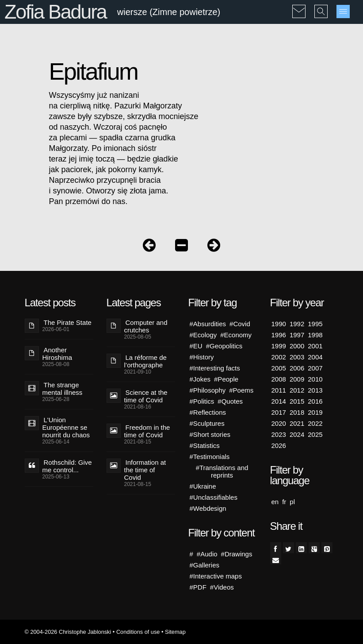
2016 (315, 401)
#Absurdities (208, 324)
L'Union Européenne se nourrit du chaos (66, 427)
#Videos (222, 587)
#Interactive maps (216, 576)
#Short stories (210, 434)
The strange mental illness (63, 389)
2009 (297, 379)
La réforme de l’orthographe (145, 361)
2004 (315, 357)
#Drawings (237, 554)
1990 (279, 324)
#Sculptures (207, 423)
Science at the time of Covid (146, 396)
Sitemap (175, 632)
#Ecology (203, 335)
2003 (297, 357)
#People (226, 379)
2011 (279, 390)
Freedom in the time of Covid (147, 431)
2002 (279, 357)
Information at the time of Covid (145, 470)
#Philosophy (208, 390)
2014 (279, 401)
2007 (315, 368)
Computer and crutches (146, 326)
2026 (279, 445)
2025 (315, 434)
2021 (297, 423)
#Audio (207, 554)
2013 (315, 390)
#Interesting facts (215, 368)
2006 (297, 368)
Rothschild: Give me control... (67, 466)
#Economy (236, 335)
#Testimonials (210, 457)
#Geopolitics (224, 346)
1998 (315, 335)
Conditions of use (138, 632)
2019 (315, 412)
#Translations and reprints (222, 471)
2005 (279, 368)
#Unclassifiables (214, 497)
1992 (297, 324)
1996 (279, 335)
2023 (279, 434)
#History (202, 357)
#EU (196, 346)
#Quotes (230, 401)
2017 (279, 412)
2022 (315, 423)
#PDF (198, 587)
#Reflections (208, 412)
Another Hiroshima (57, 354)
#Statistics (205, 445)
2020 (279, 423)
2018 (297, 412)
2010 (315, 379)
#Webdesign (208, 508)
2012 (297, 390)
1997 (297, 335)
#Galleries (205, 565)
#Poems (241, 390)
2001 (315, 346)
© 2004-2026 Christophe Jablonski (68, 632)
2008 (279, 379)
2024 (297, 434)
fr (284, 502)
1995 (315, 324)
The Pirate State (68, 322)
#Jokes (200, 379)
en (275, 502)
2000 (297, 346)
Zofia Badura (55, 12)
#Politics (202, 401)
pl (292, 502)
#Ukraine (203, 486)
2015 (297, 401)
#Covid (240, 324)
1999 (279, 346)
